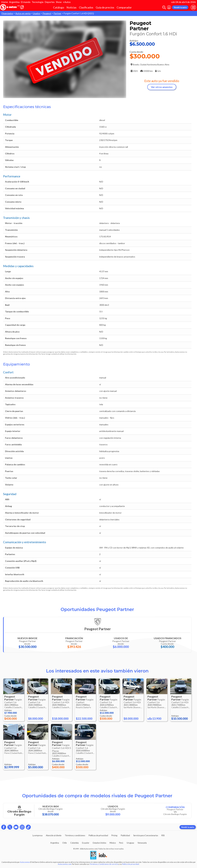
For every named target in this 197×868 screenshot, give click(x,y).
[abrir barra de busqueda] (164, 7)
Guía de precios (105, 7)
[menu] (193, 7)
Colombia (74, 843)
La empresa (37, 835)
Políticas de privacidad (98, 835)
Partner (57, 13)
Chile (65, 843)
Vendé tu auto (180, 7)
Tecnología (38, 2)
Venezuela (142, 843)
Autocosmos (25, 862)
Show (59, 2)
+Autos (67, 2)
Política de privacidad (131, 864)
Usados (36, 13)
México (113, 843)
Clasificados (86, 7)
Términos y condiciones (75, 835)
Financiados (7, 13)
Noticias (71, 7)
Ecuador (86, 843)
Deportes (50, 2)
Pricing (114, 835)
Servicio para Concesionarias (146, 835)
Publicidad (125, 835)
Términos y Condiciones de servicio (104, 864)
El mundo (26, 2)
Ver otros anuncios (162, 87)
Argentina (14, 2)
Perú (121, 843)
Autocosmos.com (65, 864)
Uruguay (130, 843)
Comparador (124, 7)
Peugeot (47, 13)
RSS (163, 835)
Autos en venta (23, 13)
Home (5, 2)
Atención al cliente (54, 835)
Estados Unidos (100, 843)
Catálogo (59, 7)
